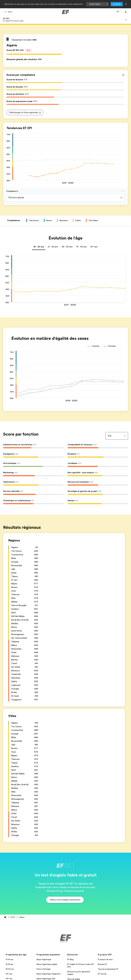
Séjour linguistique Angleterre (49, 974)
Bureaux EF (102, 964)
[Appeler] (126, 12)
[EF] (66, 12)
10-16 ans (9, 959)
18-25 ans (10, 969)
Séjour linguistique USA (46, 979)
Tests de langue (74, 979)
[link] (13, 20)
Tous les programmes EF (108, 969)
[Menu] (126, 20)
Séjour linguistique (44, 959)
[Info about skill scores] (123, 75)
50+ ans (9, 979)
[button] (9, 12)
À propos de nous (105, 959)
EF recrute (102, 974)
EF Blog (70, 959)
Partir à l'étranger (44, 969)
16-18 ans (9, 964)
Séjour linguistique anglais (47, 964)
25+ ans (9, 974)
